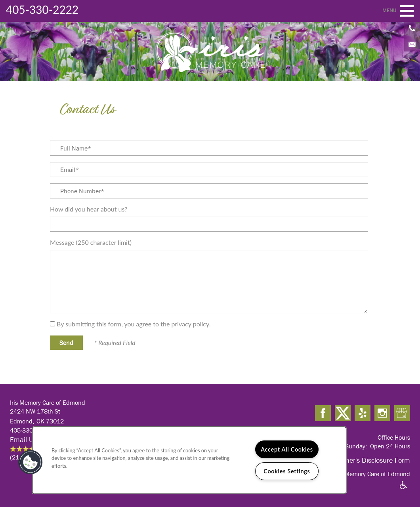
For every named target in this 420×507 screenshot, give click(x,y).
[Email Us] (412, 44)
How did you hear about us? (89, 209)
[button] (31, 462)
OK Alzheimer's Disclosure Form (363, 460)
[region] (189, 460)
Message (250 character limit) (91, 242)
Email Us (23, 439)
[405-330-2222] (412, 28)
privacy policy (190, 324)
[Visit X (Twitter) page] (343, 414)
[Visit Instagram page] (382, 414)
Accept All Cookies (287, 449)
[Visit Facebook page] (323, 414)
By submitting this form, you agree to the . (134, 324)
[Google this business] (402, 414)
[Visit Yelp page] (363, 414)
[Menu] (407, 11)
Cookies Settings (287, 471)
